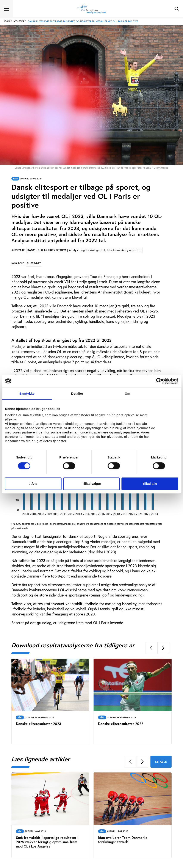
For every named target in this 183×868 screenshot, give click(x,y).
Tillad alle (150, 484)
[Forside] (92, 9)
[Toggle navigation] (6, 9)
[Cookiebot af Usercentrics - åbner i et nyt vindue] (159, 381)
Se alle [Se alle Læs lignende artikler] (161, 762)
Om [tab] (127, 393)
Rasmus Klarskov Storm (84, 250)
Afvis (33, 484)
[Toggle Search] (177, 9)
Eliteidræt (34, 263)
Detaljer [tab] (77, 393)
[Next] (163, 648)
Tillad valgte (91, 484)
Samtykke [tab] (27, 393)
